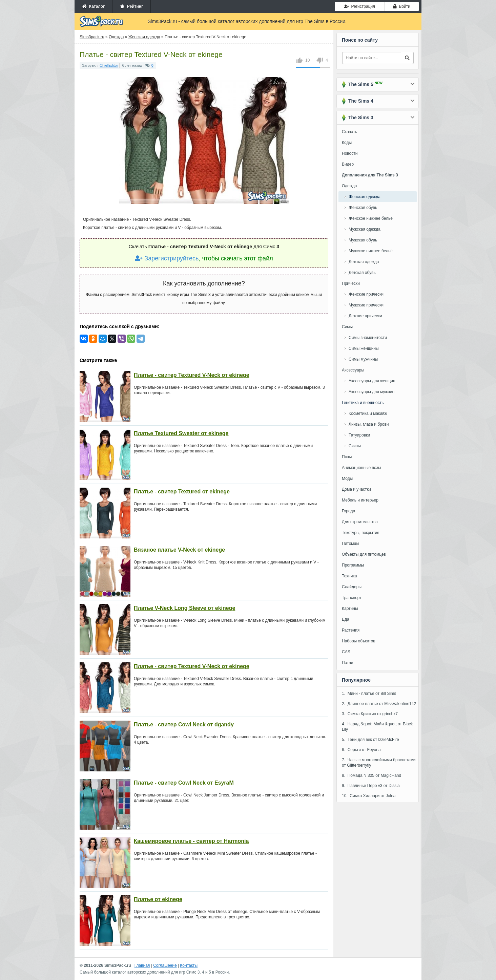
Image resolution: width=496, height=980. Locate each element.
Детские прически (365, 316)
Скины (355, 446)
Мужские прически (366, 305)
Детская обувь (362, 273)
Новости (350, 153)
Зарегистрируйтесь (167, 258)
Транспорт (352, 598)
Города (348, 511)
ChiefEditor (109, 65)
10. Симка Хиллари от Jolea (369, 796)
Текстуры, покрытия (361, 533)
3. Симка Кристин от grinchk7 (370, 714)
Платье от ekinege (158, 899)
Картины (350, 609)
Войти (402, 6)
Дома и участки (356, 489)
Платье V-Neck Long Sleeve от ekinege (184, 608)
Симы (347, 327)
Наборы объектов (359, 641)
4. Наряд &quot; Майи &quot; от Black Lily (377, 727)
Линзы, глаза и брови (369, 424)
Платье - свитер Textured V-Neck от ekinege (192, 375)
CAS (346, 652)
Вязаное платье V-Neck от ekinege (179, 550)
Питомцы (350, 544)
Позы (347, 457)
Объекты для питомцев (364, 554)
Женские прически (366, 294)
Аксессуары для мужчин (371, 392)
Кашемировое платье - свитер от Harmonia (191, 841)
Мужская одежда (365, 229)
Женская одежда (365, 197)
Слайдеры (352, 587)
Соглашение (165, 965)
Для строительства (360, 522)
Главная (142, 965)
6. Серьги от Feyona (361, 750)
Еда (346, 619)
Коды (347, 143)
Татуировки (359, 435)
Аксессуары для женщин (372, 381)
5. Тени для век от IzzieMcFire (370, 740)
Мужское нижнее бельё (371, 251)
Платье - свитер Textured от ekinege (182, 492)
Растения (351, 630)
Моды (347, 478)
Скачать (349, 132)
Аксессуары (353, 370)
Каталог (93, 6)
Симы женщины (364, 348)
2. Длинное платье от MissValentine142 (379, 704)
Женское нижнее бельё (371, 218)
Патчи (348, 663)
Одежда (349, 186)
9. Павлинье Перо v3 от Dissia (371, 786)
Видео (348, 164)
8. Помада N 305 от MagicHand (371, 775)
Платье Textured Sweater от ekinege (181, 433)
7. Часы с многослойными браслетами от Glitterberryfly (379, 763)
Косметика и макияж (368, 413)
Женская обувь (363, 208)
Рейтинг (131, 6)
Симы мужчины (363, 359)
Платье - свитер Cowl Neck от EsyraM (184, 783)
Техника (349, 576)
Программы (353, 565)
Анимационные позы (361, 468)
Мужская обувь (363, 240)
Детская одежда (364, 262)
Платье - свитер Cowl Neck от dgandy (184, 725)
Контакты (189, 965)
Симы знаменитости (368, 338)
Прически (351, 283)
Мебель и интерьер (360, 500)
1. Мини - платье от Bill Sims (369, 694)
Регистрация (359, 6)
